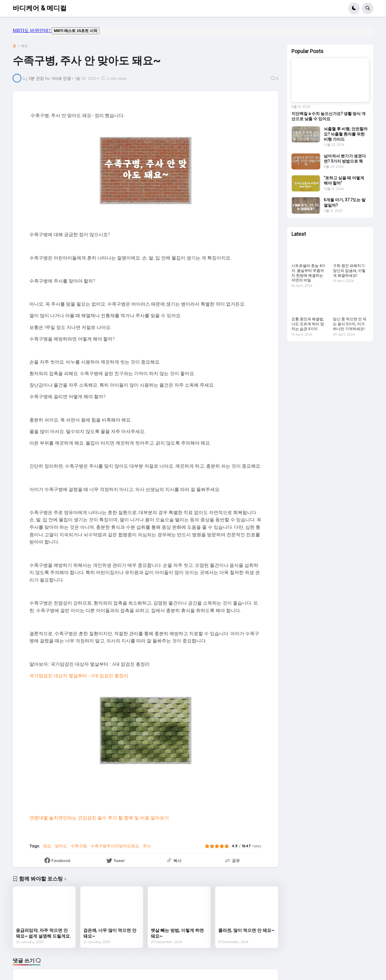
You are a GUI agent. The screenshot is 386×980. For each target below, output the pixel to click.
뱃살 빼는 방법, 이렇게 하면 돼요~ (177, 933)
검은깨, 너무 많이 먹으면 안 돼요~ (110, 933)
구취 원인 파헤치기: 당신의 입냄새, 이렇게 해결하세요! (349, 271)
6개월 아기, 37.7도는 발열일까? (345, 202)
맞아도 (61, 846)
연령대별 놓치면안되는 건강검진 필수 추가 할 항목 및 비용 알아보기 (99, 818)
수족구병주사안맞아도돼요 (115, 846)
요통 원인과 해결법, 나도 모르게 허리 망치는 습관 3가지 (308, 324)
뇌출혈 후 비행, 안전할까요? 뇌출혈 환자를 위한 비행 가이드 (346, 134)
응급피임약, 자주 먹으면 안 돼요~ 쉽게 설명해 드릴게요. (43, 933)
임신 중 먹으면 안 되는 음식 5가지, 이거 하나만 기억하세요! (350, 324)
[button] (354, 8)
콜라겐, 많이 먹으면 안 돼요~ (246, 930)
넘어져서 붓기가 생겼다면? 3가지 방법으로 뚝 (345, 159)
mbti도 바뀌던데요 (193, 32)
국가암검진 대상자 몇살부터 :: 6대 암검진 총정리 (79, 676)
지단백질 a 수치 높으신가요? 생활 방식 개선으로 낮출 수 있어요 (328, 116)
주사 (147, 846)
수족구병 (79, 846)
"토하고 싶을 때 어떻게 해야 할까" (344, 180)
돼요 (25, 46)
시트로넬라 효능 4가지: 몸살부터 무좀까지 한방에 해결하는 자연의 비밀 (308, 273)
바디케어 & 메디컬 (40, 8)
